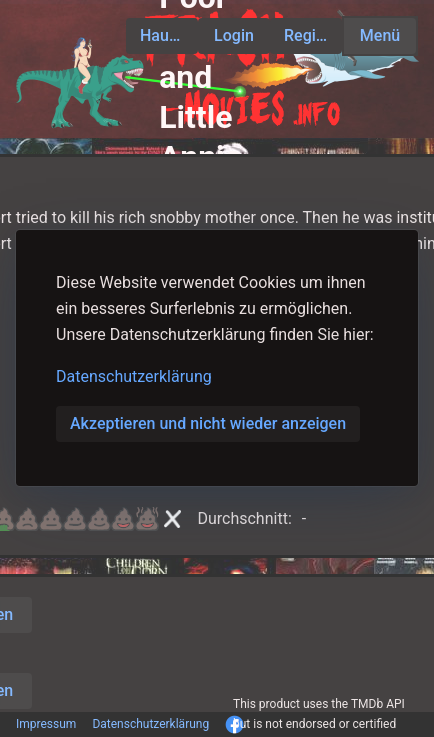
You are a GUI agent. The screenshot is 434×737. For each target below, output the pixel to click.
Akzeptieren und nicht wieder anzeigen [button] (208, 423)
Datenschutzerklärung (134, 376)
